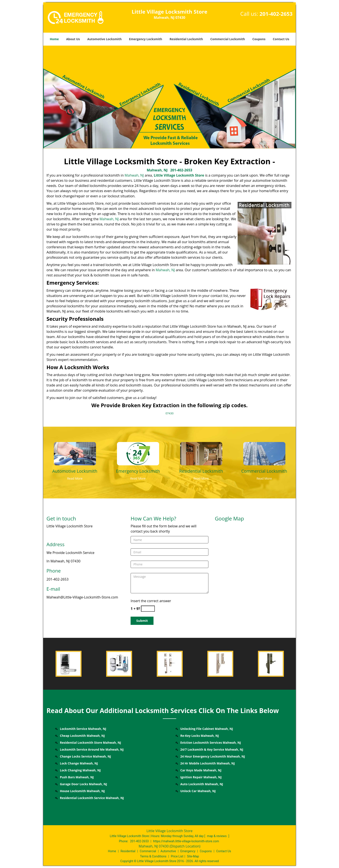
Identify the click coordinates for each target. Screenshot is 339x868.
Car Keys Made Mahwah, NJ (201, 770)
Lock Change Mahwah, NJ (79, 763)
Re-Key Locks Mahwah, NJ (200, 736)
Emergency (188, 851)
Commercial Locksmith (228, 39)
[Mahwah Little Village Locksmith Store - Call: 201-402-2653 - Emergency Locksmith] (138, 471)
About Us (73, 39)
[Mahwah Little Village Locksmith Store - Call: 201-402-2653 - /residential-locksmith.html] (201, 453)
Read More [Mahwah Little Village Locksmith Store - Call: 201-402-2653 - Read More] (75, 478)
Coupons (259, 39)
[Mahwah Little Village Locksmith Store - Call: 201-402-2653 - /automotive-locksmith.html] (75, 453)
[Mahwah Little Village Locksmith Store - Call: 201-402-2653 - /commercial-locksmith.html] (264, 453)
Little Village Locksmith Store (179, 175)
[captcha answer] (148, 609)
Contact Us (281, 39)
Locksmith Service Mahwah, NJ (83, 729)
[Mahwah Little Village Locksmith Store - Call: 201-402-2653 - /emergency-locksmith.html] (138, 453)
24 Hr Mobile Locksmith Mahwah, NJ (208, 763)
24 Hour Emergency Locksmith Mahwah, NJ (213, 756)
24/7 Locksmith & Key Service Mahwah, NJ (212, 749)
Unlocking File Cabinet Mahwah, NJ (207, 729)
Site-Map (193, 856)
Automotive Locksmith (105, 39)
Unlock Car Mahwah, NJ (198, 791)
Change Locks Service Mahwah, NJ (85, 756)
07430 (169, 413)
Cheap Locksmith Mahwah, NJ (82, 736)
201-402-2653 (276, 14)
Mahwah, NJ (157, 170)
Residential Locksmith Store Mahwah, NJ (90, 743)
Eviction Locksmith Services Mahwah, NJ (211, 743)
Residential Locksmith (186, 39)
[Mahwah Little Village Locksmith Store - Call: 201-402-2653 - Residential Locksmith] (201, 471)
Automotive (168, 851)
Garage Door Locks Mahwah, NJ (83, 784)
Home (54, 39)
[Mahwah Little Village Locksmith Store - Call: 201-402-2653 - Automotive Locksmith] (75, 471)
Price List (177, 856)
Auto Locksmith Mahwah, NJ (202, 784)
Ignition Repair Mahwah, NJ (201, 777)
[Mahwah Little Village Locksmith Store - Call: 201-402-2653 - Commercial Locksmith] (264, 471)
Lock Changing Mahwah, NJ (80, 770)
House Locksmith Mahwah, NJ (82, 791)
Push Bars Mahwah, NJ (77, 777)
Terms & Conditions (153, 856)
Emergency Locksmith (146, 39)
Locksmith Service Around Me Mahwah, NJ (92, 749)
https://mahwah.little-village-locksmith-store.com (186, 841)
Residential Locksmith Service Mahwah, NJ (92, 798)
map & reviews (217, 836)
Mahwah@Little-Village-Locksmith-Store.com (82, 597)
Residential (128, 851)
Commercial (148, 851)
